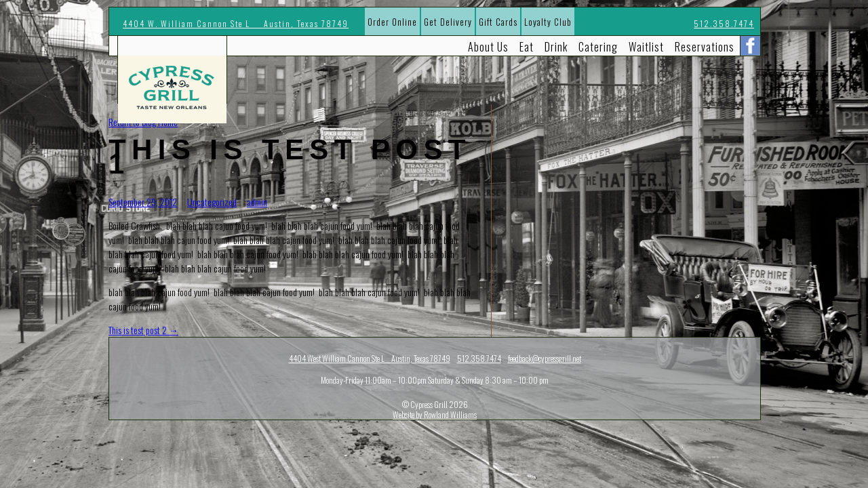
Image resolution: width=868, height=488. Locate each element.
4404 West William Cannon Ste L (370, 358)
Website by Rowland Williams (435, 414)
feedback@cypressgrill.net (545, 358)
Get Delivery (448, 22)
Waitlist (646, 47)
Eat (527, 47)
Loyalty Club (548, 22)
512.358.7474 (724, 23)
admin (257, 202)
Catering (598, 47)
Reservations (705, 47)
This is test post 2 (143, 330)
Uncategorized (212, 202)
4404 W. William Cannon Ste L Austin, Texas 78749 (236, 23)
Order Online (392, 22)
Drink (556, 47)
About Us (488, 47)
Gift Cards (498, 22)
